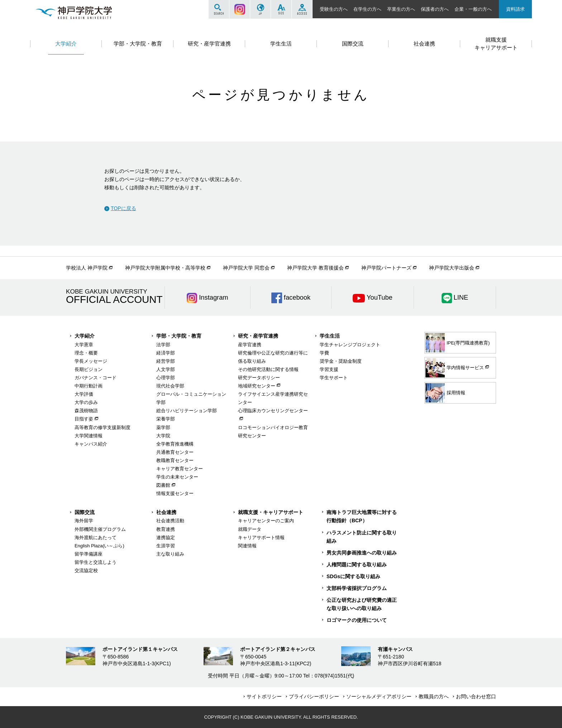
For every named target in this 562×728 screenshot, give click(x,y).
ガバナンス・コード (96, 378)
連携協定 (166, 537)
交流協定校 (86, 570)
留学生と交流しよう (96, 562)
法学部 (163, 345)
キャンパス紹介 (91, 444)
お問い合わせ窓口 (476, 696)
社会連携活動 (170, 521)
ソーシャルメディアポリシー (379, 696)
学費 (324, 353)
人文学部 (166, 369)
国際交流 (85, 512)
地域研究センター (257, 386)
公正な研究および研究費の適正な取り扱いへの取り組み (362, 604)
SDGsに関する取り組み (353, 576)
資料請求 (515, 9)
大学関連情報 (89, 436)
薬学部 (163, 427)
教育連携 (166, 529)
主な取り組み (170, 554)
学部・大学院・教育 (179, 336)
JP (260, 9)
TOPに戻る (123, 208)
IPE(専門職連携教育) (458, 343)
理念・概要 (86, 353)
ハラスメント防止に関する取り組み (362, 537)
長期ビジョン (89, 369)
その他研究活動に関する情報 (268, 369)
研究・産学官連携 (258, 336)
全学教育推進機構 (175, 444)
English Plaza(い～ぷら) (99, 546)
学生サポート (334, 378)
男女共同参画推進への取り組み (362, 553)
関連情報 (247, 546)
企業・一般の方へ (473, 9)
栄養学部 (166, 419)
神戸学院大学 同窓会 (246, 268)
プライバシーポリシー (314, 696)
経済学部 (166, 353)
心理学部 (166, 378)
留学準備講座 (89, 554)
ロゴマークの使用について (357, 620)
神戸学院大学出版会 (452, 268)
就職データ (250, 529)
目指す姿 (84, 419)
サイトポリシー (264, 696)
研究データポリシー (259, 378)
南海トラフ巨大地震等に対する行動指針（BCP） (362, 516)
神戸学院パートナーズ (386, 268)
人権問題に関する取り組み (357, 565)
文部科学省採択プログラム (357, 588)
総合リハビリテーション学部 (187, 411)
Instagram (240, 9)
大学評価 (84, 394)
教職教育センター (175, 460)
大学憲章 (84, 345)
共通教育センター (175, 452)
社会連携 (166, 512)
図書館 (163, 485)
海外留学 (84, 521)
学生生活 (330, 336)
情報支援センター (175, 493)
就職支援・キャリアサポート (271, 512)
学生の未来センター (177, 477)
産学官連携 (250, 345)
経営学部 (166, 361)
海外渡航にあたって (96, 537)
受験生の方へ (334, 9)
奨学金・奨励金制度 (341, 361)
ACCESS (302, 9)
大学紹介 (85, 336)
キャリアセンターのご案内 (266, 521)
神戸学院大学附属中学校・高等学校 (165, 268)
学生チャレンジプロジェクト (350, 345)
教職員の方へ (434, 696)
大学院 (163, 436)
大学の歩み (86, 402)
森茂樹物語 (86, 411)
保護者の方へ (435, 9)
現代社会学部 (170, 386)
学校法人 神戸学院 (87, 268)
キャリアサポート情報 (261, 537)
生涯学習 (166, 546)
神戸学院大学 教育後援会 (315, 268)
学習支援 (329, 369)
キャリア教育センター (180, 469)
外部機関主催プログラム (100, 529)
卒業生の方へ (401, 9)
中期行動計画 (89, 386)
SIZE (281, 9)
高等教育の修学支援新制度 (103, 427)
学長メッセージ (91, 361)
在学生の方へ (367, 9)
